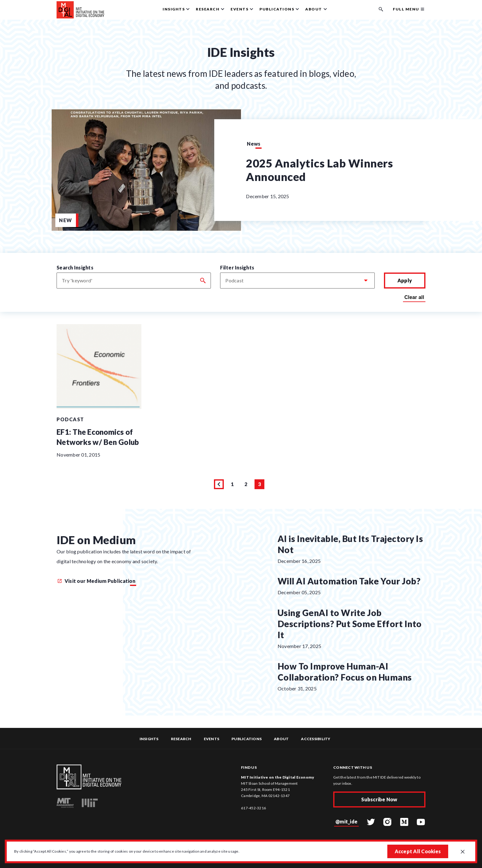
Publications (247, 739)
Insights (149, 739)
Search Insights (75, 267)
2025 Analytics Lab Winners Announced (319, 170)
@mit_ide (346, 821)
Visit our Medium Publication (96, 581)
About (281, 739)
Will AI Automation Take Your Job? (349, 581)
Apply (405, 280)
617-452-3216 (253, 808)
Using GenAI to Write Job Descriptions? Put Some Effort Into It (350, 624)
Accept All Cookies (418, 851)
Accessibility (316, 739)
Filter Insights (237, 267)
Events (212, 739)
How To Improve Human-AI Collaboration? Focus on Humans (345, 672)
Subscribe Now (379, 799)
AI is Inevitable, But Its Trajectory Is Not (350, 544)
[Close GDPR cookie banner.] (463, 852)
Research (181, 739)
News (254, 144)
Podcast (70, 419)
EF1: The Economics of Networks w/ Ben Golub (98, 437)
